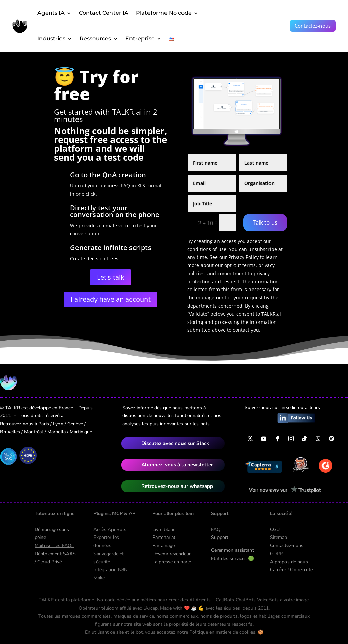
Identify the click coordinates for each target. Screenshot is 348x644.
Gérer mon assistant (232, 550)
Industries (51, 39)
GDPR (276, 554)
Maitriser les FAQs (54, 546)
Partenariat (164, 537)
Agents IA (51, 13)
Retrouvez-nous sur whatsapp (177, 486)
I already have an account (111, 299)
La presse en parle (172, 562)
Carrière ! (291, 570)
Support (220, 537)
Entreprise (140, 39)
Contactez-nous (313, 26)
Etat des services (232, 558)
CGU (275, 530)
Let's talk (111, 277)
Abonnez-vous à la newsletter (177, 465)
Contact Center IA (104, 13)
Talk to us (265, 222)
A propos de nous (289, 562)
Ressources (95, 39)
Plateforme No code (164, 13)
